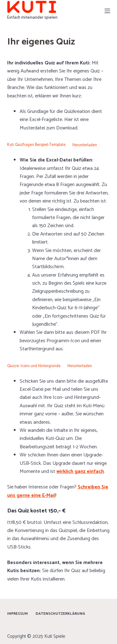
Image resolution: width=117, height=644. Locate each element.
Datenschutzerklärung (60, 614)
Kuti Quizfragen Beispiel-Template (36, 145)
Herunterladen (85, 145)
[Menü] (107, 11)
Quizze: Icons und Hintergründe (34, 366)
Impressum (17, 614)
